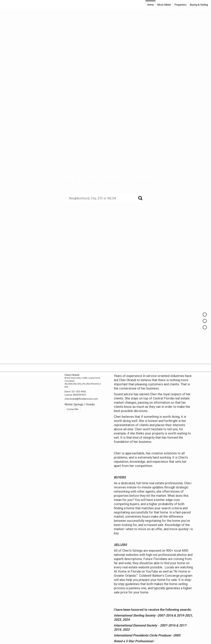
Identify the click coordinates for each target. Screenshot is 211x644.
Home (150, 5)
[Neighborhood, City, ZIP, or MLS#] (105, 198)
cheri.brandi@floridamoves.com (81, 399)
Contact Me (73, 409)
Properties (180, 5)
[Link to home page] (4, 5)
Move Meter (164, 5)
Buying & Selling (199, 5)
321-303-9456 (79, 392)
